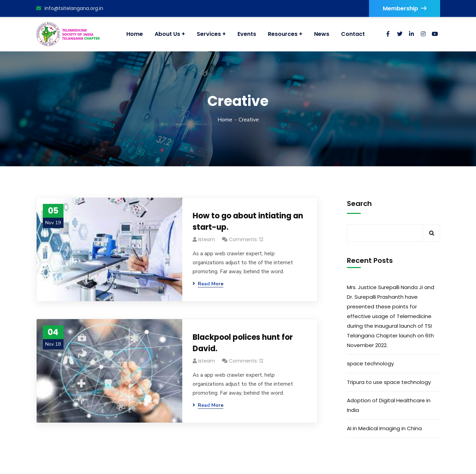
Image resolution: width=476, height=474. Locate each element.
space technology (370, 363)
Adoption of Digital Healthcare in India (389, 405)
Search (359, 204)
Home (225, 120)
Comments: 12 (246, 239)
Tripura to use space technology (389, 382)
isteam (207, 239)
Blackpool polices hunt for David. (243, 343)
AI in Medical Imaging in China (384, 428)
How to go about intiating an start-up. (248, 221)
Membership (405, 8)
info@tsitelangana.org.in (70, 8)
